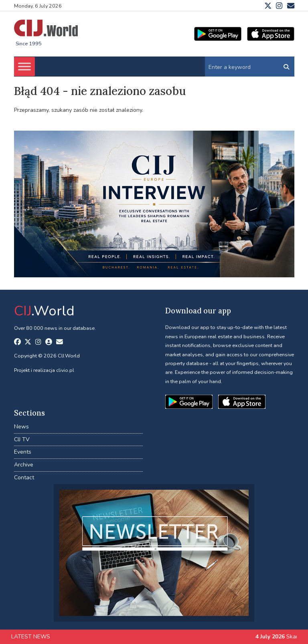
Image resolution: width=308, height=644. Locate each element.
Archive (24, 465)
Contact (24, 477)
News (21, 427)
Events (23, 452)
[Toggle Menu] (24, 67)
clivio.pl (65, 370)
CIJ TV (22, 439)
